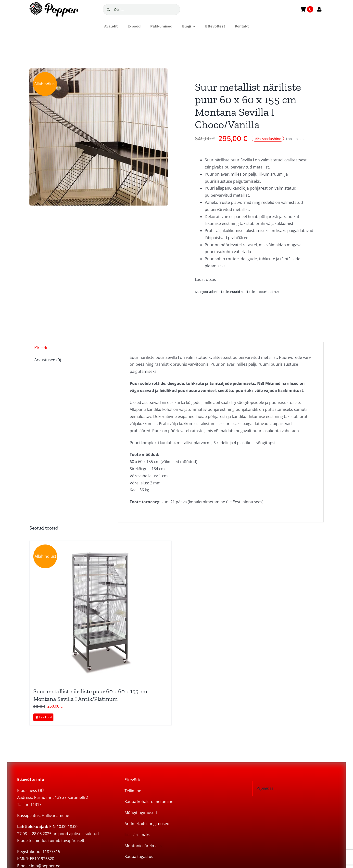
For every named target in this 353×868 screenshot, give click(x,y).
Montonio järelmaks (143, 846)
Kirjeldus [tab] (42, 348)
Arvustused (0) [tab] (48, 360)
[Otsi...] (141, 9)
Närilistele (221, 292)
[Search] (108, 9)
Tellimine (133, 791)
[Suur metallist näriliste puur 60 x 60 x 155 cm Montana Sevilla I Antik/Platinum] (101, 612)
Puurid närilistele (242, 292)
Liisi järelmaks (137, 835)
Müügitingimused (141, 813)
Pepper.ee (265, 788)
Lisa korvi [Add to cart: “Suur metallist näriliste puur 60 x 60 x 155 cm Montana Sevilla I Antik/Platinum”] (45, 717)
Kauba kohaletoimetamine (149, 802)
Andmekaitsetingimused (147, 824)
